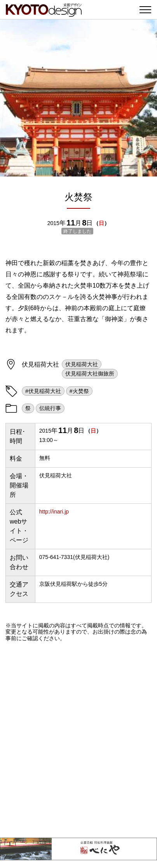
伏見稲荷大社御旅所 (90, 374)
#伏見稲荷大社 (43, 391)
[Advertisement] (78, 740)
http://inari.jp (54, 512)
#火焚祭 (79, 391)
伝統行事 (50, 408)
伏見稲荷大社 (82, 364)
